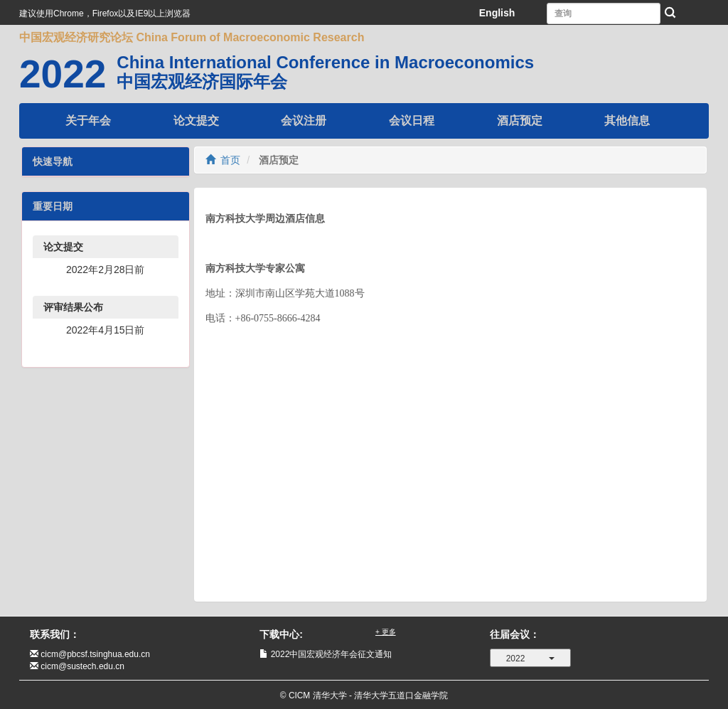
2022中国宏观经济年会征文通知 (332, 654)
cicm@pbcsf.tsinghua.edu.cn (95, 654)
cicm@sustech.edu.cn (82, 666)
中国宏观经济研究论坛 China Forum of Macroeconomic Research (192, 37)
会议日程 (412, 121)
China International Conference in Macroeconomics (325, 62)
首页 (223, 160)
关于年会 (88, 121)
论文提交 (196, 121)
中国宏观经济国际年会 (202, 81)
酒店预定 (520, 121)
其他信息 (627, 121)
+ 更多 (386, 632)
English (497, 13)
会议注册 (304, 121)
